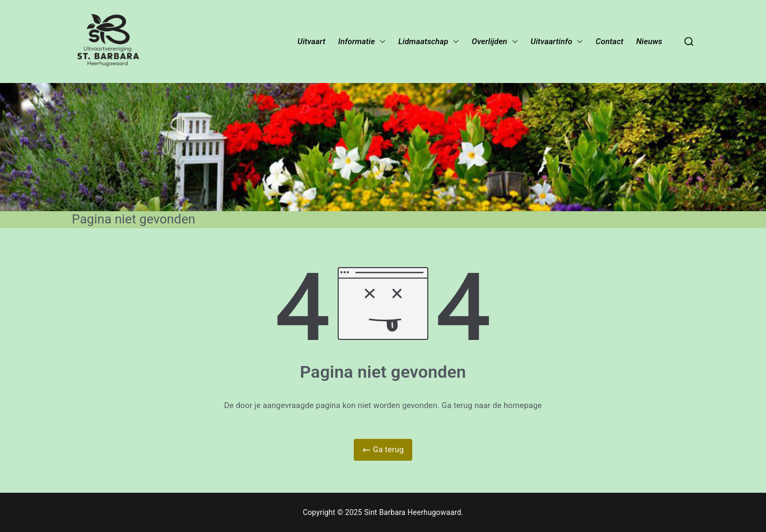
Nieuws (649, 42)
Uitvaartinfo (552, 42)
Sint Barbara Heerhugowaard (413, 512)
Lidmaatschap (423, 42)
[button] (380, 42)
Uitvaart (311, 42)
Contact (610, 42)
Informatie (357, 42)
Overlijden (490, 42)
